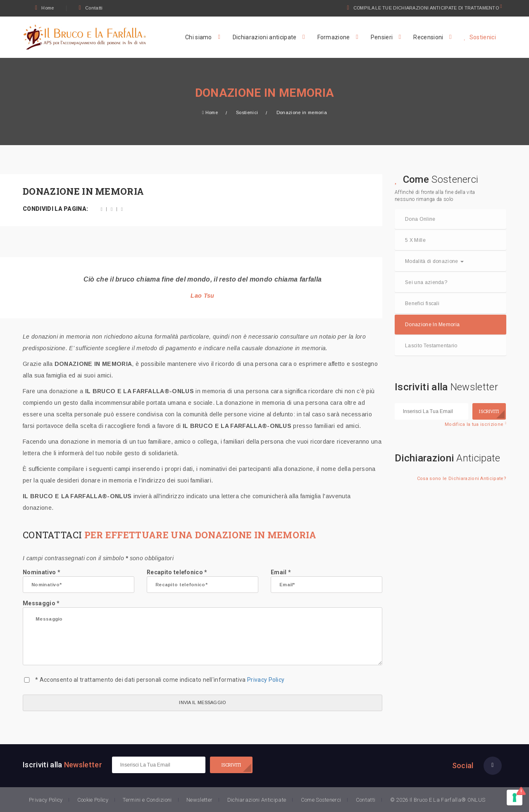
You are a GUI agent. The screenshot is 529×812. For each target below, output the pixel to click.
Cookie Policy (93, 800)
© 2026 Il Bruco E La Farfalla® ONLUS (438, 800)
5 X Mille (415, 240)
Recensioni (428, 37)
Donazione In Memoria (432, 325)
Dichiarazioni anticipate (265, 37)
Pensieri (382, 37)
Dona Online (420, 219)
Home (45, 8)
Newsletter (199, 800)
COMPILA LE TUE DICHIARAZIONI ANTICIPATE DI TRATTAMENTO (427, 8)
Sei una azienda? (426, 282)
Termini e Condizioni (147, 800)
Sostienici (480, 37)
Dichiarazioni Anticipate (257, 800)
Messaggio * (203, 633)
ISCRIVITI (489, 411)
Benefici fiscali (422, 303)
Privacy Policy (266, 680)
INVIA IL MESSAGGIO (202, 702)
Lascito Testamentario (431, 346)
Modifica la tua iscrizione (475, 424)
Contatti (91, 8)
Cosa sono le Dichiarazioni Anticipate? (462, 479)
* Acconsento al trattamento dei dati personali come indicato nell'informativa (160, 680)
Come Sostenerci (321, 800)
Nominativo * (79, 581)
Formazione (334, 37)
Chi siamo (199, 37)
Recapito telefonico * (203, 581)
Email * (326, 581)
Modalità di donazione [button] (434, 261)
